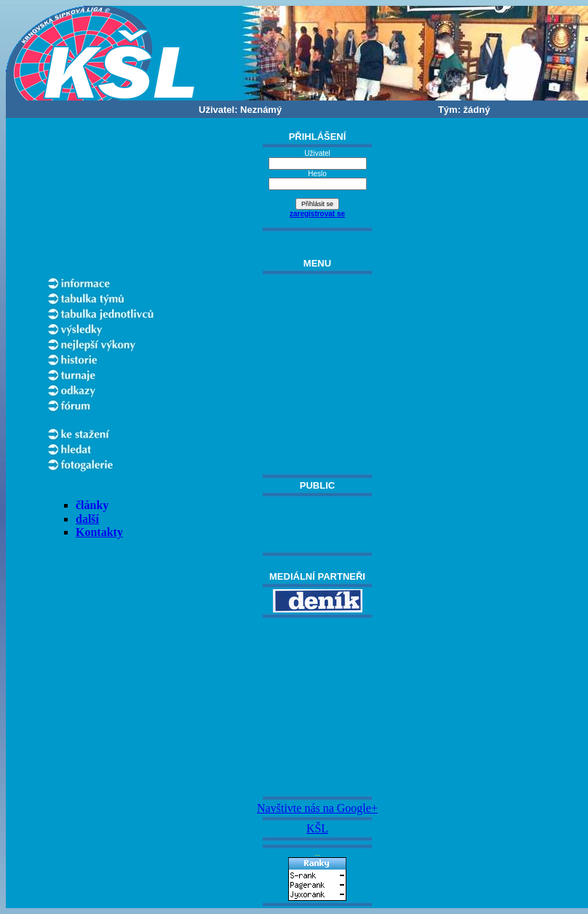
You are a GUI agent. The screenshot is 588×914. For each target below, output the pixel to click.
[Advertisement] (317, 707)
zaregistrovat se (317, 214)
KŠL (317, 828)
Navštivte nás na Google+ (317, 808)
